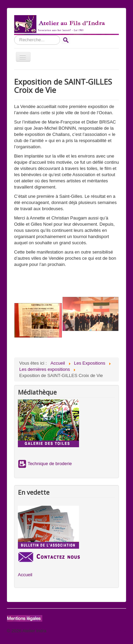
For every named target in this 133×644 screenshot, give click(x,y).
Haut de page (113, 631)
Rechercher (14, 35)
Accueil (25, 575)
